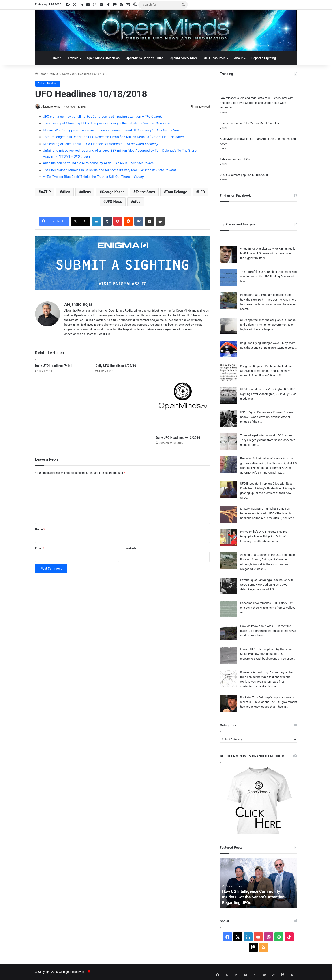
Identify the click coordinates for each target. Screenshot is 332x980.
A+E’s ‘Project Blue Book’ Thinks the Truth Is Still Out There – (93, 177)
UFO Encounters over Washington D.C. (265, 389)
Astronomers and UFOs (235, 159)
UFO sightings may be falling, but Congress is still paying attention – (104, 117)
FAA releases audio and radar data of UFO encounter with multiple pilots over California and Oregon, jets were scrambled (257, 103)
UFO (201, 192)
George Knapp (113, 192)
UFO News (114, 202)
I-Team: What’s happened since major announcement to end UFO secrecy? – (111, 130)
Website (131, 548)
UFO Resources (215, 58)
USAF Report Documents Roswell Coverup (267, 412)
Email (40, 548)
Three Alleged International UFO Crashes (266, 435)
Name (40, 529)
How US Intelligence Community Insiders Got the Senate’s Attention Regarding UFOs (253, 897)
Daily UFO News (59, 74)
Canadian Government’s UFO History (264, 603)
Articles (73, 58)
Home (57, 58)
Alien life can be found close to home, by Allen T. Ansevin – (98, 163)
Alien (66, 192)
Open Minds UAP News (103, 58)
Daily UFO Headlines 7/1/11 (55, 366)
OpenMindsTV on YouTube (145, 58)
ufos (137, 202)
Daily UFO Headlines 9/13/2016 (178, 438)
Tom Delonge (177, 192)
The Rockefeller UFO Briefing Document (266, 272)
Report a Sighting (264, 58)
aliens (86, 192)
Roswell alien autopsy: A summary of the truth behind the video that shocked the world (266, 677)
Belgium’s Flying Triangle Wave (260, 343)
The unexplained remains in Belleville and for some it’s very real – (109, 170)
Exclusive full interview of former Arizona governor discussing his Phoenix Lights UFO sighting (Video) (269, 463)
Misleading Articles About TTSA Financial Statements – (101, 144)
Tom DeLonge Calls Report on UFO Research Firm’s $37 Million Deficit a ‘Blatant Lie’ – (113, 137)
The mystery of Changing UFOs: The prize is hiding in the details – (107, 123)
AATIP (46, 192)
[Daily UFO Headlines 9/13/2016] (183, 399)
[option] (258, 883)
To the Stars (145, 192)
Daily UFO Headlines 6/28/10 (116, 366)
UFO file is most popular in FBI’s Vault (244, 175)
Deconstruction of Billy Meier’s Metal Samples (249, 123)
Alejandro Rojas (52, 107)
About (238, 58)
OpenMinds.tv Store (184, 58)
